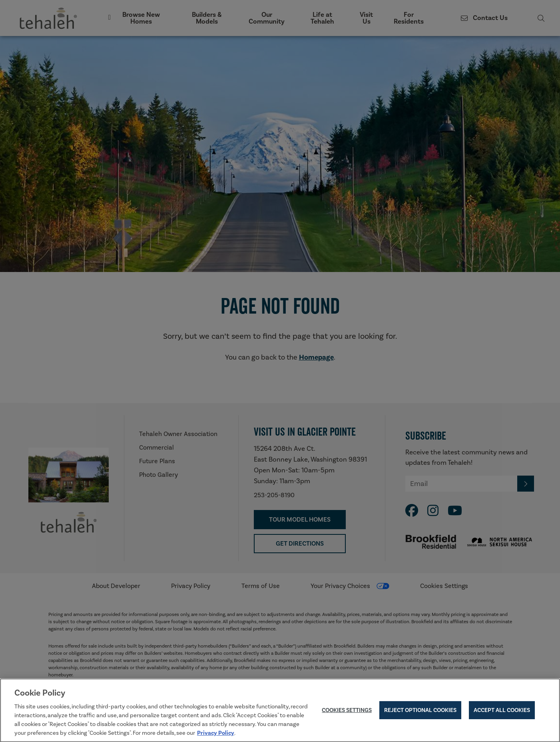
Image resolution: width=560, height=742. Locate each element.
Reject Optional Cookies (420, 712)
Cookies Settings (347, 712)
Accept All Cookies (502, 712)
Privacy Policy (216, 735)
